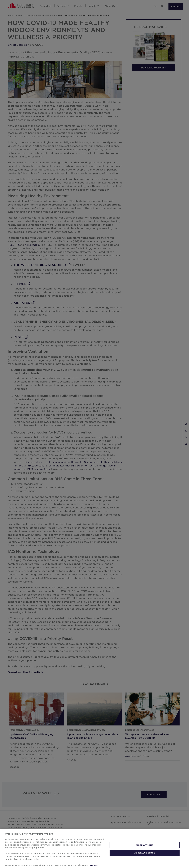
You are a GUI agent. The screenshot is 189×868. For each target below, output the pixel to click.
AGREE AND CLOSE (145, 853)
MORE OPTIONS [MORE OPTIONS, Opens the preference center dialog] (145, 845)
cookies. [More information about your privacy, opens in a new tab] (94, 865)
